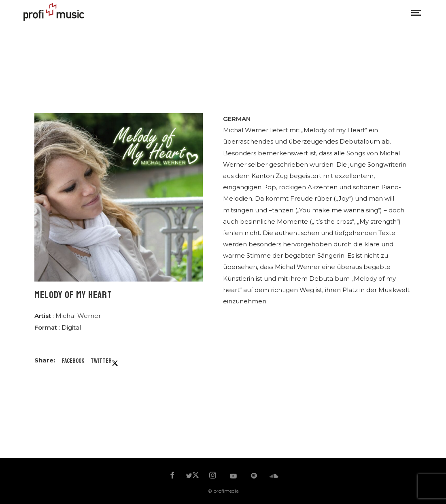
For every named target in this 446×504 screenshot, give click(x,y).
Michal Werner (78, 316)
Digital (71, 327)
